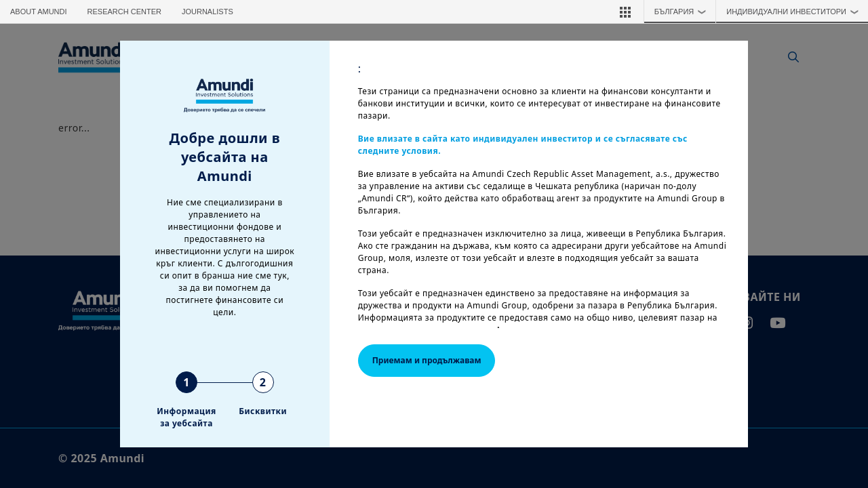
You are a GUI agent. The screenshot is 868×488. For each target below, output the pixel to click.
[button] (625, 12)
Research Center (124, 12)
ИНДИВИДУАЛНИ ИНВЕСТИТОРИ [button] (795, 12)
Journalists (208, 12)
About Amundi (39, 12)
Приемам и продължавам (427, 360)
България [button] (684, 12)
